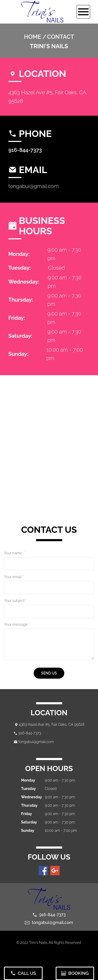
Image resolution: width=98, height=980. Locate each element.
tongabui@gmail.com (33, 186)
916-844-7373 (25, 150)
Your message (17, 624)
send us (49, 673)
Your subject (15, 601)
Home (33, 37)
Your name (14, 553)
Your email (14, 577)
